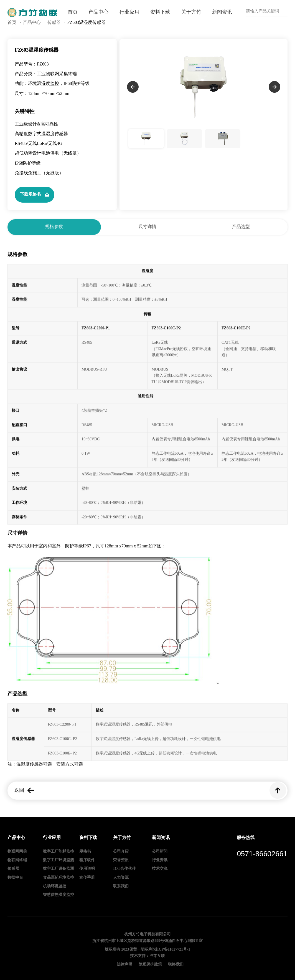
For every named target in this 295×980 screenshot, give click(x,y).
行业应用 (129, 12)
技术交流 (160, 869)
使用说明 (87, 869)
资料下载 (160, 12)
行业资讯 (160, 860)
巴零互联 (157, 956)
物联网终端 (17, 860)
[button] (133, 97)
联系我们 (121, 886)
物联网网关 (17, 852)
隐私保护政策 (150, 965)
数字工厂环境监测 (59, 860)
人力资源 (121, 878)
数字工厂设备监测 (59, 869)
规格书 (85, 852)
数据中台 (15, 878)
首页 (73, 12)
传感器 (13, 869)
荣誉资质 (121, 860)
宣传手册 (87, 878)
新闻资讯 (222, 12)
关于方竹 (191, 12)
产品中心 (98, 12)
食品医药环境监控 (59, 878)
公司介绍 (121, 852)
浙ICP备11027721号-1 (172, 950)
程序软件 (87, 860)
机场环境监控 (55, 886)
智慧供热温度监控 (59, 895)
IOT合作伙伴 (124, 869)
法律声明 (124, 965)
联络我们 (176, 965)
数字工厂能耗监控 (59, 852)
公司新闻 (160, 852)
